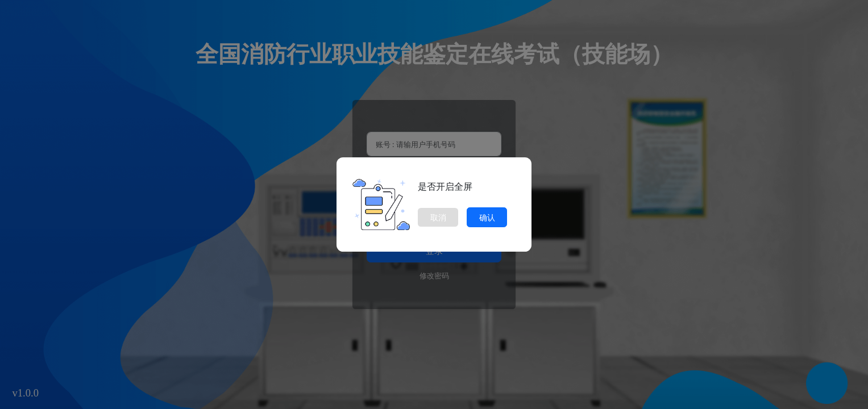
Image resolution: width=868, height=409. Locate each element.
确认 (487, 217)
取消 (438, 217)
